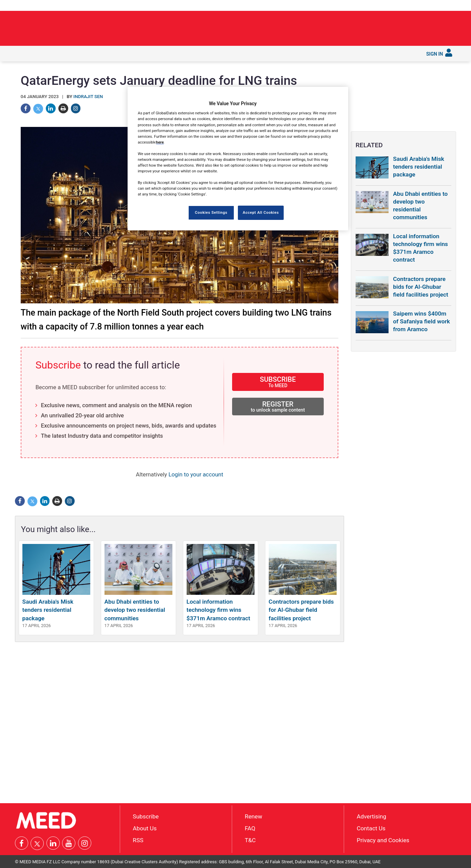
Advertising (371, 816)
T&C (250, 840)
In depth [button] (70, 53)
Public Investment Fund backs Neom (368, 26)
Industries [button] (101, 53)
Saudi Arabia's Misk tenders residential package (48, 610)
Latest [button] (43, 53)
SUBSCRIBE (278, 382)
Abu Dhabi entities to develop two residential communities (135, 610)
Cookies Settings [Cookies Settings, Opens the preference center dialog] (211, 212)
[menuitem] (24, 54)
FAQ (250, 828)
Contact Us (371, 828)
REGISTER (278, 406)
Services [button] (249, 53)
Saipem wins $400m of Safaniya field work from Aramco (421, 321)
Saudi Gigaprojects (176, 53)
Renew (253, 816)
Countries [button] (133, 53)
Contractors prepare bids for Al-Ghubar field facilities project (301, 610)
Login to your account (196, 474)
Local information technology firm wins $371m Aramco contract (219, 610)
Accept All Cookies (261, 212)
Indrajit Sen (88, 97)
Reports (218, 53)
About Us (145, 828)
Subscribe (280, 53)
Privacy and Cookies (383, 840)
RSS (138, 840)
